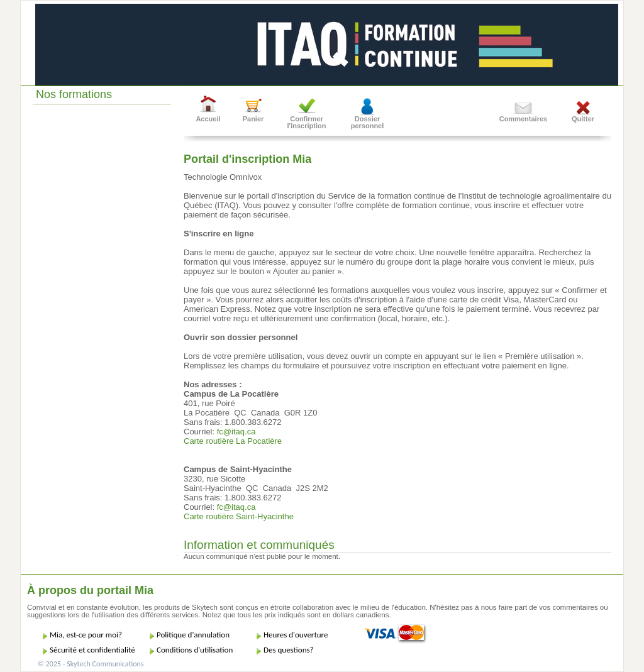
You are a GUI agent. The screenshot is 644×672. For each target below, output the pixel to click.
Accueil (208, 119)
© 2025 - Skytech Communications (91, 664)
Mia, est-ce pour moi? (86, 635)
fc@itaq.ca (236, 432)
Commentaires (523, 119)
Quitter (583, 119)
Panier (253, 119)
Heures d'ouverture (296, 635)
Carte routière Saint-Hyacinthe (239, 516)
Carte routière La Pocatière (233, 441)
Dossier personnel (368, 122)
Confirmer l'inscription (307, 122)
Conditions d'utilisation (195, 650)
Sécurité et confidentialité (92, 650)
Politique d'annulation (193, 635)
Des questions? (289, 650)
